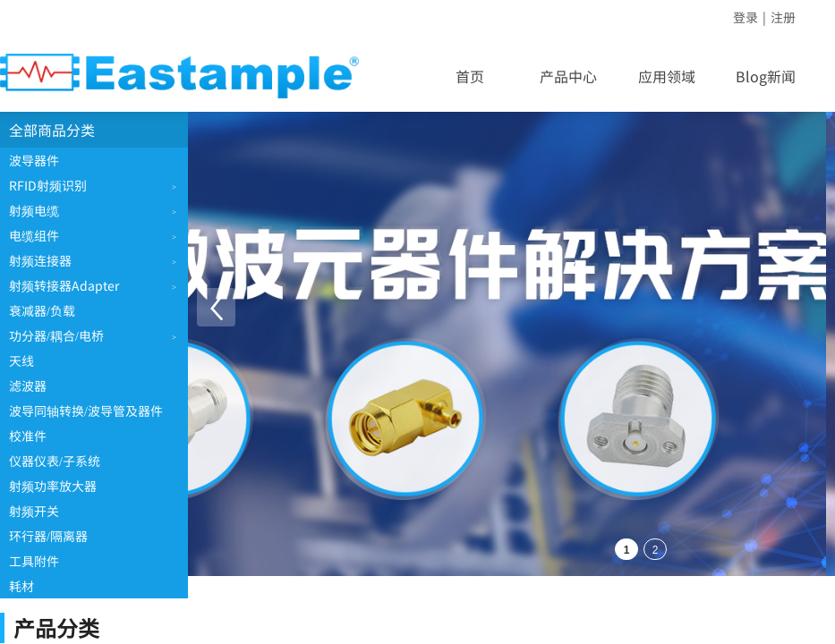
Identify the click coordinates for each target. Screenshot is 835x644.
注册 (783, 17)
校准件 (28, 436)
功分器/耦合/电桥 (56, 335)
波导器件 (34, 160)
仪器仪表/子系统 (55, 461)
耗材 (21, 586)
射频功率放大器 (53, 486)
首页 (470, 76)
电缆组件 (34, 235)
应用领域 (667, 76)
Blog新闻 (766, 76)
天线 (21, 360)
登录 (746, 17)
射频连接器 (40, 260)
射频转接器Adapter (64, 285)
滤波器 (28, 386)
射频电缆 (34, 210)
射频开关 (34, 511)
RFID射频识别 (48, 185)
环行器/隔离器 (48, 536)
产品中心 (568, 76)
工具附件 (34, 561)
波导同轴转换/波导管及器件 (86, 411)
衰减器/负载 (42, 310)
